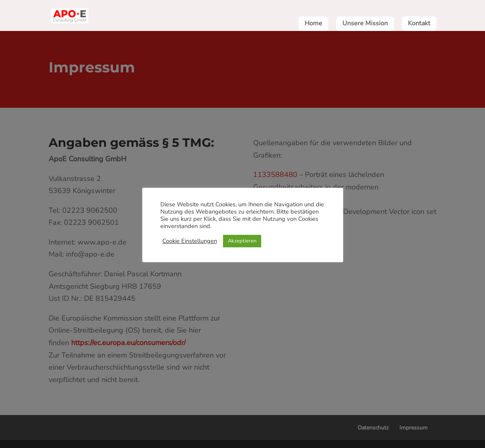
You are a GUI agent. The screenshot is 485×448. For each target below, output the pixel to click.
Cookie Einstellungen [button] (190, 241)
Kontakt (419, 24)
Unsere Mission (365, 24)
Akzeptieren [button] (242, 241)
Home (313, 24)
